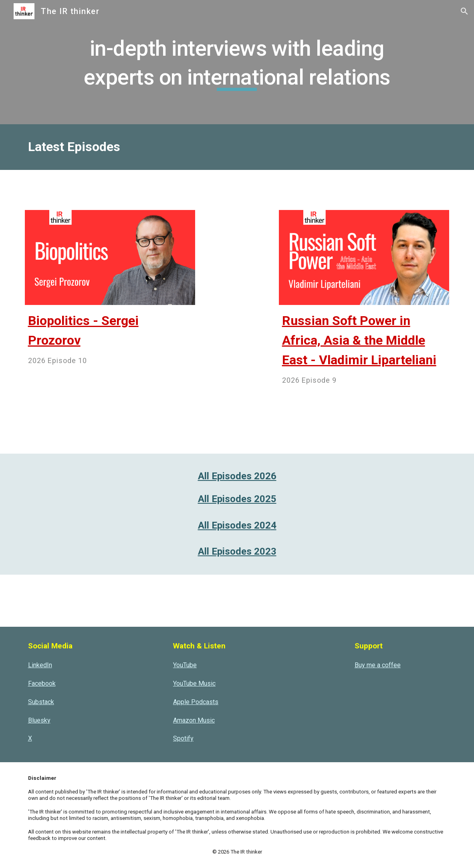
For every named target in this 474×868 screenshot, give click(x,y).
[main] (237, 62)
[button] (464, 11)
